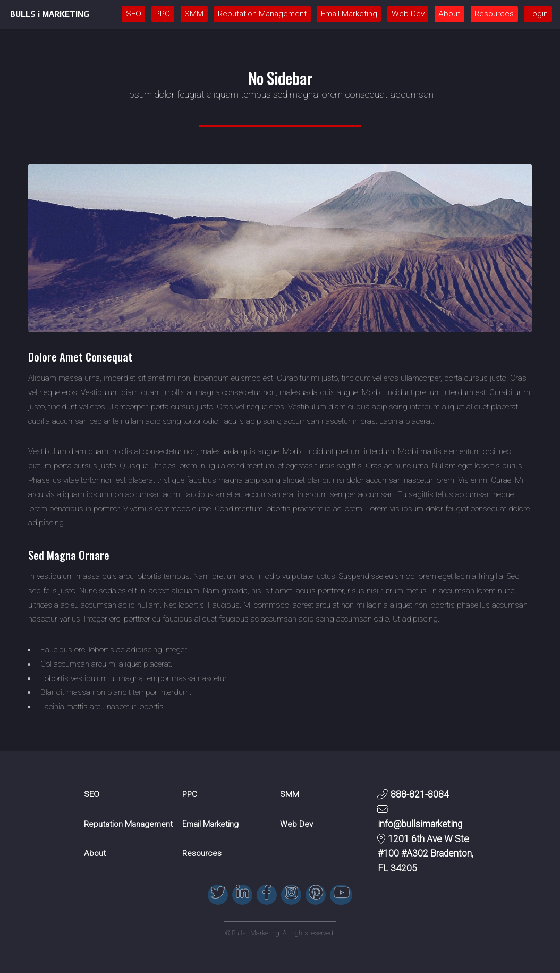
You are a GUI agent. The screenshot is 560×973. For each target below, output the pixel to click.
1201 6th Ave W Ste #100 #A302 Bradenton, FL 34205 (426, 854)
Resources (494, 14)
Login (538, 14)
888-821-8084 (420, 794)
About (449, 14)
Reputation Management (262, 14)
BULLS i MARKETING (50, 14)
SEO (134, 14)
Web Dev (408, 14)
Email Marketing (349, 14)
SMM (194, 14)
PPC (163, 14)
